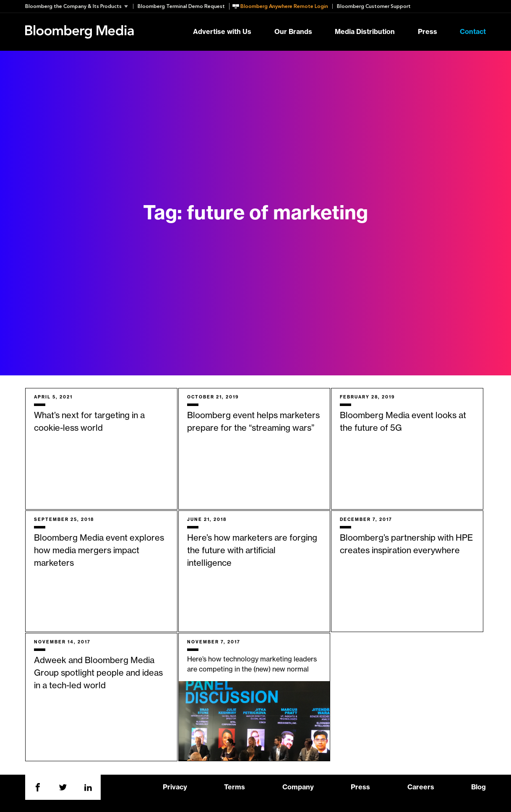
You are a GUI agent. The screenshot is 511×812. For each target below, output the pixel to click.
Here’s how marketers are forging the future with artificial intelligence (252, 551)
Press (428, 32)
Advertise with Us (222, 32)
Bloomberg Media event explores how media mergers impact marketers (99, 551)
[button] (79, 6)
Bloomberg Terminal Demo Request (181, 6)
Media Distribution (365, 32)
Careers (421, 787)
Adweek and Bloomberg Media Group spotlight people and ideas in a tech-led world (98, 673)
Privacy (175, 787)
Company (298, 787)
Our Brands (293, 32)
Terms (235, 787)
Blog (478, 787)
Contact (473, 32)
